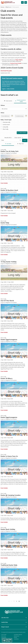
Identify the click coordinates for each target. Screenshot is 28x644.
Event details (4, 183)
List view (8, 144)
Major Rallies (19, 60)
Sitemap (15, 638)
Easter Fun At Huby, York (10, 151)
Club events (8, 101)
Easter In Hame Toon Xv (9, 456)
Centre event (6, 125)
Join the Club (5, 618)
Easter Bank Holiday (8, 529)
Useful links (5, 622)
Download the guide (6, 71)
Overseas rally (6, 122)
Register (8, 153)
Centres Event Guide (16, 63)
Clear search (19, 138)
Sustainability (16, 639)
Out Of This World (7, 301)
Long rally (5, 127)
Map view (20, 144)
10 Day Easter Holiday (9, 262)
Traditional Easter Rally (9, 565)
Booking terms (17, 636)
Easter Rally (5, 223)
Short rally (6, 129)
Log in (2, 153)
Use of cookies (4, 635)
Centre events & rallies (20, 101)
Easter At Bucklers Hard (9, 190)
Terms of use (4, 636)
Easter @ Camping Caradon (11, 495)
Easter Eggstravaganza (9, 340)
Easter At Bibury (7, 378)
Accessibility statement (18, 635)
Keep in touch (5, 627)
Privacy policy (4, 638)
